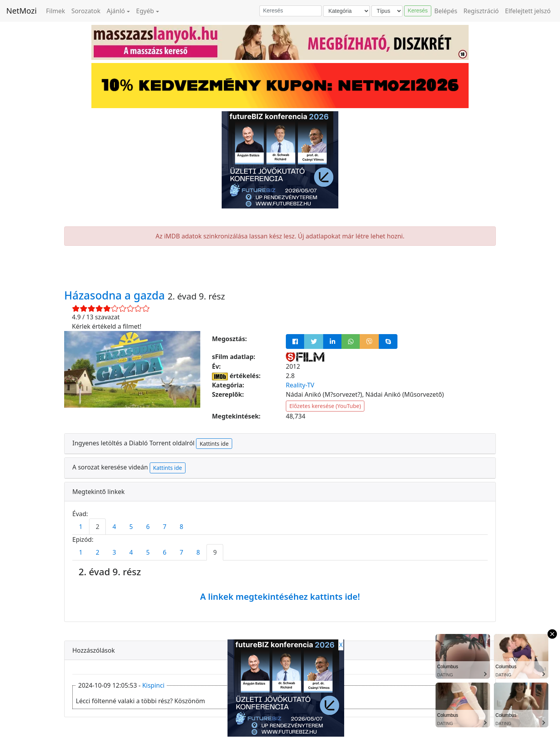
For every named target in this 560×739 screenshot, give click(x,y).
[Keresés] (290, 11)
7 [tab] (165, 527)
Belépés (446, 11)
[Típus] (387, 11)
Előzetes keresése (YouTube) (325, 406)
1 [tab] (81, 527)
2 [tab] (97, 527)
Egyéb (145, 11)
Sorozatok (86, 11)
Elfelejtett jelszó (528, 11)
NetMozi (21, 11)
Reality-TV (300, 385)
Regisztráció (481, 11)
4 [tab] (114, 527)
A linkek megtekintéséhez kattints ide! (280, 596)
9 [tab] (215, 552)
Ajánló (116, 11)
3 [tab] (114, 552)
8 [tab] (181, 527)
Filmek (55, 11)
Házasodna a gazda (116, 295)
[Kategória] (346, 11)
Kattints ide (214, 444)
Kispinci (153, 685)
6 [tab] (148, 527)
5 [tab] (131, 527)
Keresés (417, 11)
